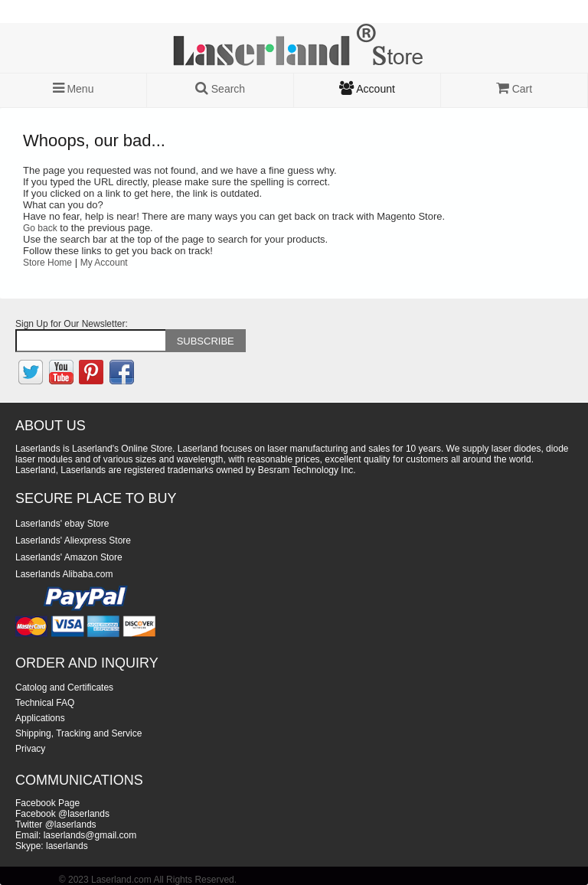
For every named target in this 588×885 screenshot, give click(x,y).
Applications (40, 718)
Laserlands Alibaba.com (64, 574)
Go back (40, 228)
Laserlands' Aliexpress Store (73, 540)
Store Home (47, 263)
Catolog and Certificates (64, 687)
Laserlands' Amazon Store (69, 557)
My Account (104, 263)
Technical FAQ (45, 703)
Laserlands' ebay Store (62, 524)
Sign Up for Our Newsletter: (72, 324)
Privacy (30, 749)
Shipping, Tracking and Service (78, 733)
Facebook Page (47, 803)
